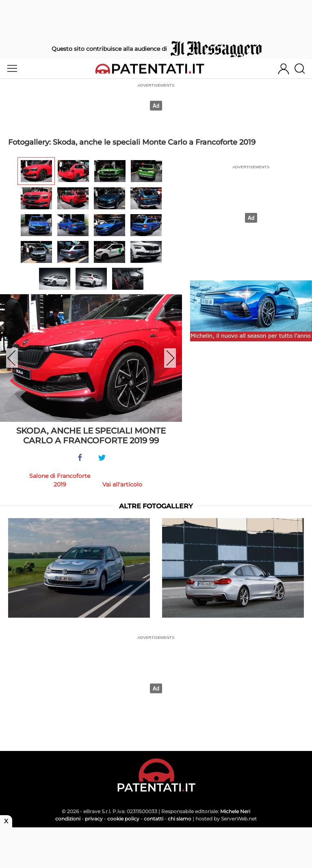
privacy (94, 819)
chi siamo (180, 819)
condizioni (68, 819)
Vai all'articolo (122, 484)
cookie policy (123, 819)
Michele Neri (235, 811)
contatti (154, 819)
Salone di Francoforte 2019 (60, 480)
